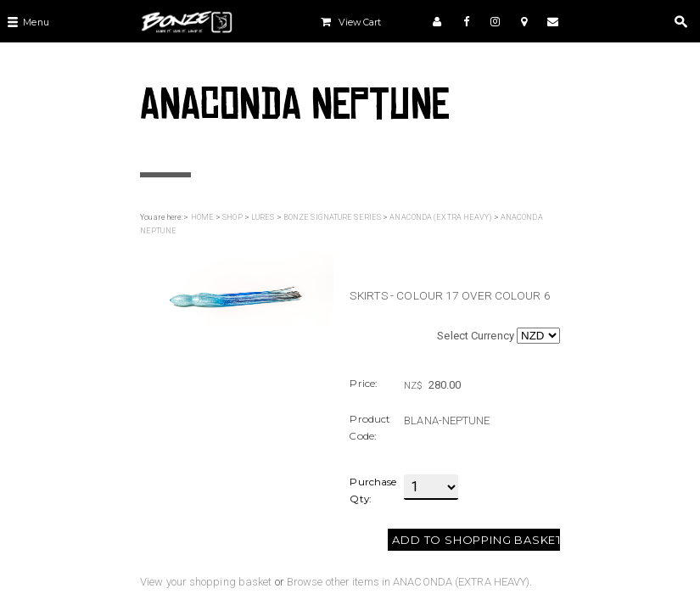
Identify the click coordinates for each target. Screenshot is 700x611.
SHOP (232, 217)
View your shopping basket (206, 582)
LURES (263, 217)
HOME (202, 217)
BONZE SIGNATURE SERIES (332, 217)
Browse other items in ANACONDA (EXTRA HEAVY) (408, 582)
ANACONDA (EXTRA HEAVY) (440, 217)
